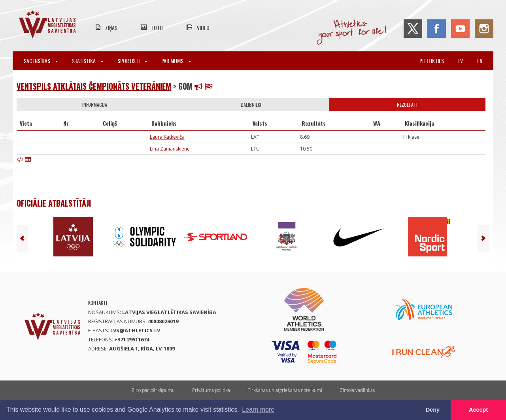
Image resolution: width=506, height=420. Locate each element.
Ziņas (111, 27)
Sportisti (132, 61)
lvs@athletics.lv (135, 330)
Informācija (95, 105)
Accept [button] (478, 410)
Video (203, 27)
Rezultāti (407, 105)
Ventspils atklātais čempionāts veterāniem (94, 86)
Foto (157, 27)
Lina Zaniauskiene (170, 149)
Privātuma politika (211, 390)
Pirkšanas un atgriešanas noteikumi (285, 390)
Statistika (88, 61)
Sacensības (41, 61)
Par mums (176, 61)
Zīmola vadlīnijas (357, 390)
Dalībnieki (251, 105)
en (480, 61)
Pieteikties (432, 61)
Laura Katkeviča (167, 137)
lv (461, 61)
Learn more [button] (258, 410)
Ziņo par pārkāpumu (153, 390)
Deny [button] (433, 410)
